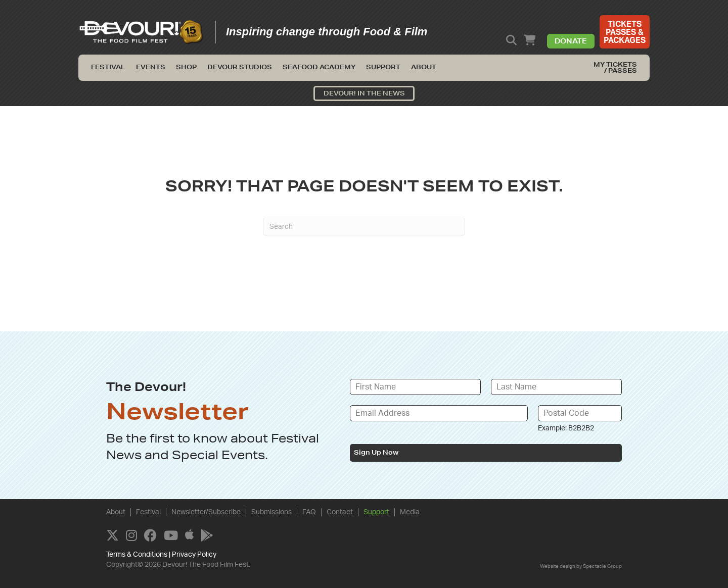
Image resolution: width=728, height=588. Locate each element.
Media (410, 512)
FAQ (309, 512)
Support (383, 67)
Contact (340, 512)
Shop (186, 67)
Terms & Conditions (137, 555)
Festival (108, 67)
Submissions (271, 512)
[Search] (364, 227)
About (424, 67)
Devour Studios (240, 67)
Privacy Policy (194, 555)
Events (151, 67)
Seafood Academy (319, 67)
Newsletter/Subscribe (206, 512)
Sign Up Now (376, 452)
